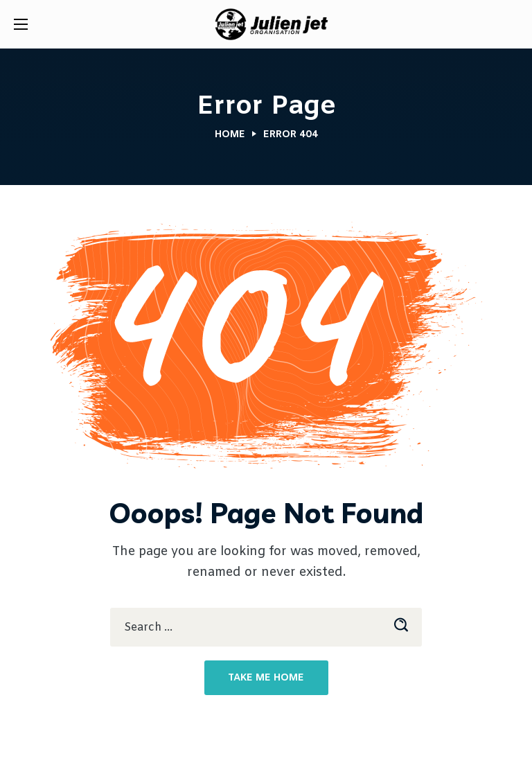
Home (230, 135)
